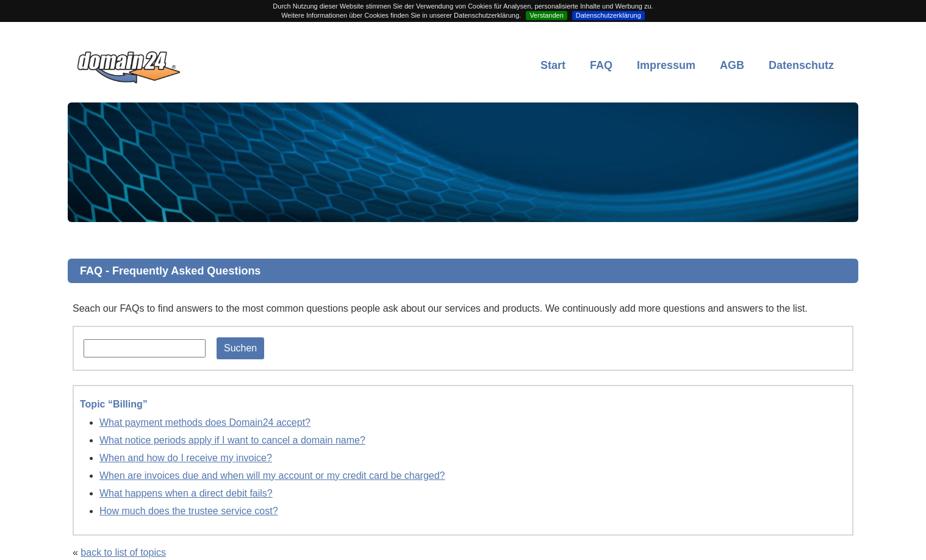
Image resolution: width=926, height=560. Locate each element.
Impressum (666, 65)
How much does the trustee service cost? (189, 511)
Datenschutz (801, 65)
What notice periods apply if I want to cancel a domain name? (232, 440)
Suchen (240, 348)
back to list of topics (123, 552)
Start (553, 65)
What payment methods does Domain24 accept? (205, 422)
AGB (732, 65)
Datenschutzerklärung (608, 15)
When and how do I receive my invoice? (186, 458)
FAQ (601, 65)
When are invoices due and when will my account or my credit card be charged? (272, 476)
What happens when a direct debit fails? (186, 493)
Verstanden (547, 15)
